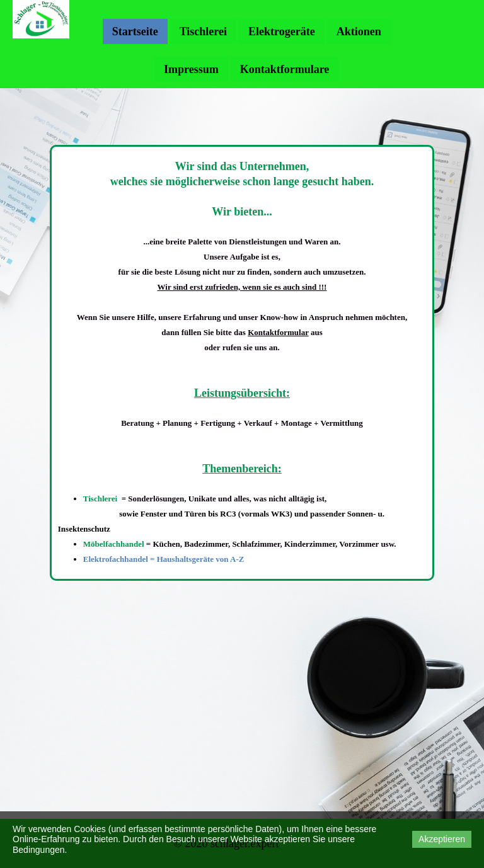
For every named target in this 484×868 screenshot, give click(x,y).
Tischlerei (203, 31)
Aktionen (359, 31)
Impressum (191, 69)
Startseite (135, 31)
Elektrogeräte (282, 31)
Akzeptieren (442, 839)
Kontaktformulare (285, 69)
